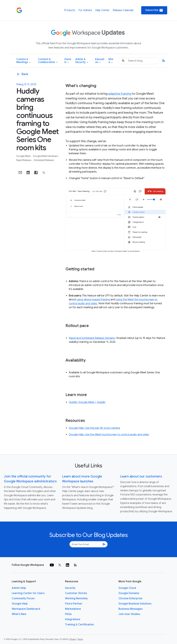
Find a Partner (74, 604)
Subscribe (154, 10)
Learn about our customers (141, 476)
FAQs (68, 614)
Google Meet (24, 156)
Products (70, 10)
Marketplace (73, 609)
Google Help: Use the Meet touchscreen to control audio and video (109, 435)
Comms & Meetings (23, 61)
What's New (19, 614)
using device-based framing (93, 300)
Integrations (73, 619)
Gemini (68, 61)
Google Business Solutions (135, 604)
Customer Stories (76, 593)
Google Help (20, 604)
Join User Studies (129, 614)
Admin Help (19, 588)
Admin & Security (82, 61)
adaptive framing (120, 94)
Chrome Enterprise (130, 598)
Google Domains (129, 593)
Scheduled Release (44, 160)
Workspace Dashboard (26, 609)
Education (100, 61)
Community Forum (23, 598)
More (111, 61)
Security (70, 588)
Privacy (73, 639)
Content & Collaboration (48, 61)
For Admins (85, 10)
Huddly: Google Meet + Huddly (87, 402)
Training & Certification (79, 625)
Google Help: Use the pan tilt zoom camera (94, 428)
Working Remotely (76, 598)
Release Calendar (123, 10)
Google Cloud (127, 588)
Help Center (102, 10)
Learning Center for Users (28, 593)
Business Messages (131, 609)
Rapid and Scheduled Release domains (92, 338)
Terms (80, 639)
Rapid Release (24, 160)
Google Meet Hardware (46, 156)
